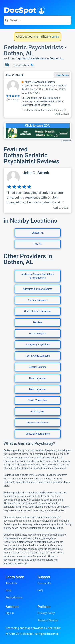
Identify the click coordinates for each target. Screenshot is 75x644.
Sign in (10, 613)
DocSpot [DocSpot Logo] (23, 10)
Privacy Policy (46, 613)
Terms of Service (48, 620)
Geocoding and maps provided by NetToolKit (33, 628)
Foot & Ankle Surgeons (38, 356)
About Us (11, 583)
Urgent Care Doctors (37, 423)
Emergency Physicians (38, 345)
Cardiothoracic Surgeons (38, 311)
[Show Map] (7, 65)
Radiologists (37, 412)
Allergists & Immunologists (37, 289)
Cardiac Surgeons (38, 300)
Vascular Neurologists (38, 434)
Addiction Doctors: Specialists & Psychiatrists (37, 276)
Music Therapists (38, 400)
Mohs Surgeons (38, 389)
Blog (8, 590)
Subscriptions (14, 597)
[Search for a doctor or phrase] (37, 20)
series (55, 37)
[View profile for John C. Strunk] (37, 190)
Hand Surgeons (38, 378)
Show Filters (23, 65)
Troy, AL (38, 244)
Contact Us (44, 583)
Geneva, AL (37, 233)
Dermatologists (37, 334)
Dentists (38, 322)
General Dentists (38, 367)
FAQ (40, 590)
